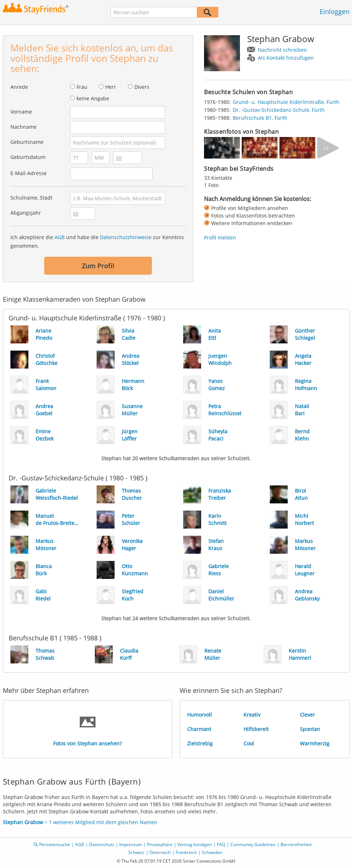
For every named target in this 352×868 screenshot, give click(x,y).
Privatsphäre (160, 844)
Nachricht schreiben (282, 50)
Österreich (160, 852)
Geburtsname (27, 142)
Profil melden (220, 237)
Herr (111, 87)
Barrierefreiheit (296, 844)
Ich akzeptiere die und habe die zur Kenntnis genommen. (97, 241)
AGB (60, 237)
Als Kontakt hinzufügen (286, 58)
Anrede (19, 87)
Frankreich (186, 852)
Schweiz (136, 852)
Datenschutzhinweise (126, 237)
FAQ (221, 844)
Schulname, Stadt (31, 198)
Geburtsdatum (28, 157)
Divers (142, 87)
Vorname (21, 112)
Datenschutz (102, 844)
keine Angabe (93, 98)
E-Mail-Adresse (29, 173)
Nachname (24, 127)
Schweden (212, 852)
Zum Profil (98, 266)
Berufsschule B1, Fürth (260, 118)
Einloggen (335, 12)
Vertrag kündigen (195, 844)
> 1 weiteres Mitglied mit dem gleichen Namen (80, 822)
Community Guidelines (253, 844)
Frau (82, 87)
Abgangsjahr (26, 213)
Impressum (131, 844)
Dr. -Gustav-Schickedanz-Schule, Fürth (279, 110)
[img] (222, 148)
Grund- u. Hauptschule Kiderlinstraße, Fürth (286, 102)
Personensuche (55, 844)
